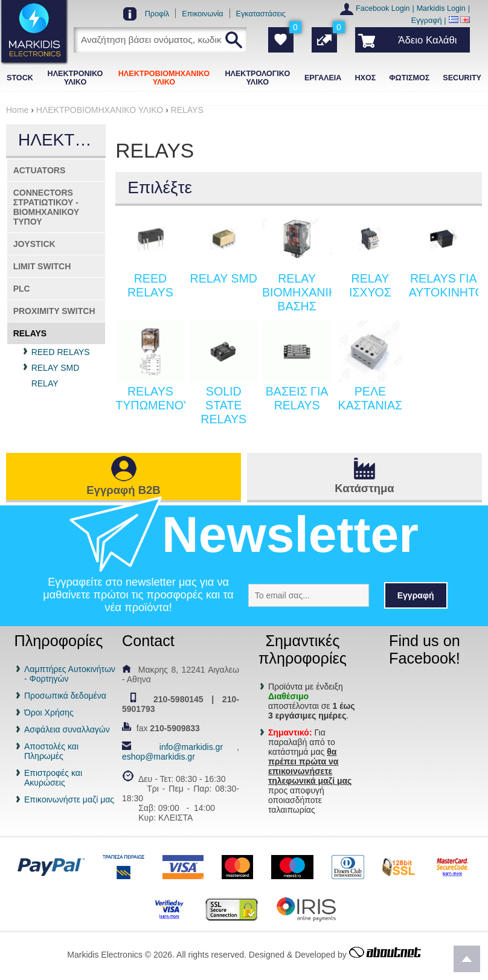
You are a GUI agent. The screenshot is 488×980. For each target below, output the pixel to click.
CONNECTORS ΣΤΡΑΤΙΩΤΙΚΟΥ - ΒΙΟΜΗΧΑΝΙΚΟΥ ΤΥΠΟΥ (46, 207)
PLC (22, 289)
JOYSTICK (34, 244)
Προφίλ (157, 14)
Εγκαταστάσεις (261, 14)
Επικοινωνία (202, 14)
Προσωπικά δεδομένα (65, 696)
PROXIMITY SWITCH (54, 311)
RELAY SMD (56, 368)
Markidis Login (441, 8)
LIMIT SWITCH (42, 266)
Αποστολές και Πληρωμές (51, 751)
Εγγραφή (427, 21)
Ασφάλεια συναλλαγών (67, 729)
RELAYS (30, 333)
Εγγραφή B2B (123, 490)
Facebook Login (383, 8)
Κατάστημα (364, 488)
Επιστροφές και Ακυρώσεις (53, 778)
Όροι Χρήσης (49, 713)
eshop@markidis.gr (159, 757)
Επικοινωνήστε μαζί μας (69, 799)
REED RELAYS (61, 352)
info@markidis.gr (191, 747)
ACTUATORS (40, 170)
